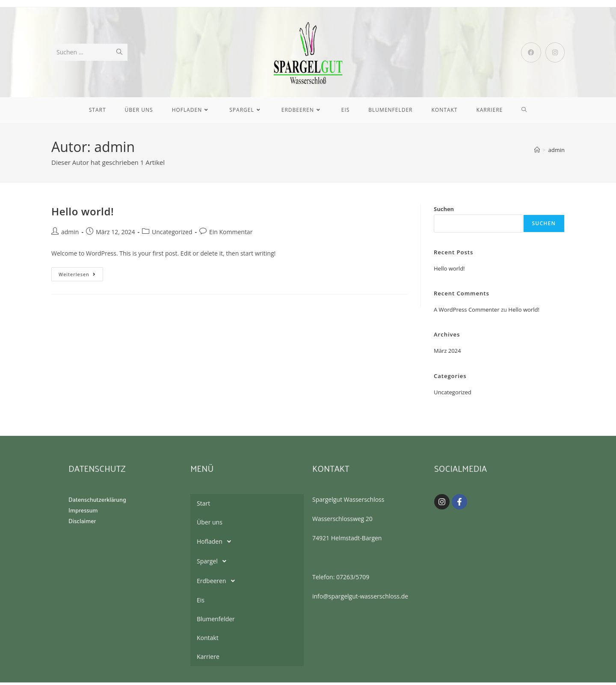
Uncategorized (172, 234)
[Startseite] (537, 152)
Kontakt (208, 640)
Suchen (444, 211)
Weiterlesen (81, 274)
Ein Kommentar (231, 234)
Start (203, 506)
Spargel (214, 564)
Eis (201, 603)
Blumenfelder (216, 621)
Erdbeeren (218, 584)
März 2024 (447, 353)
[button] (247, 544)
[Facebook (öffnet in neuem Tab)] (531, 53)
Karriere (208, 659)
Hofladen (216, 544)
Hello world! (83, 214)
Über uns (210, 525)
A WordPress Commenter (467, 312)
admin (557, 152)
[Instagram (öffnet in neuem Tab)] (555, 53)
